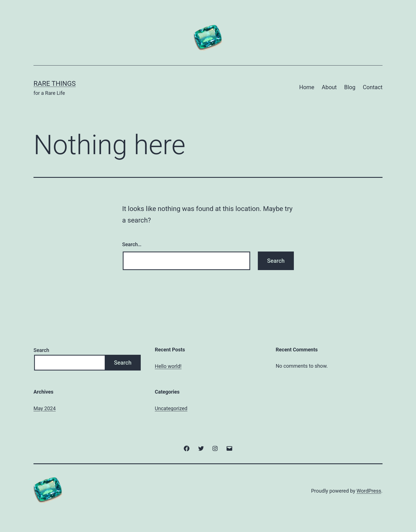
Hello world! (168, 366)
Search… (132, 244)
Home (307, 87)
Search (41, 350)
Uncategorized (171, 408)
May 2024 (45, 408)
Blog (350, 87)
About (329, 87)
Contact (373, 87)
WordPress (369, 491)
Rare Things (55, 84)
